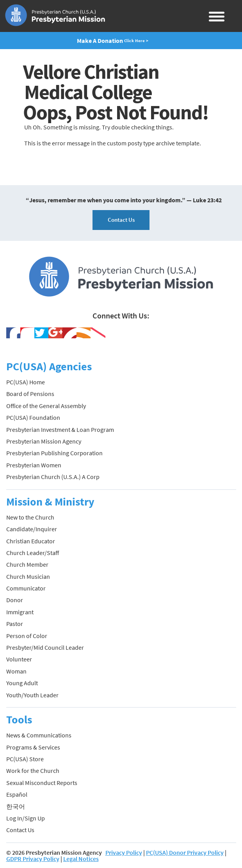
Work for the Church (33, 771)
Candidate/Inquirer (32, 529)
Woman (16, 671)
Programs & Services (33, 747)
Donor (15, 600)
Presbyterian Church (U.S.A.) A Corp (53, 477)
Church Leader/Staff (33, 553)
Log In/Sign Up (26, 818)
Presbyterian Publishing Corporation (54, 453)
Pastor (15, 624)
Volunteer (19, 659)
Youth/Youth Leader (32, 695)
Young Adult (22, 683)
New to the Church (30, 517)
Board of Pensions (30, 394)
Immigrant (20, 612)
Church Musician (28, 576)
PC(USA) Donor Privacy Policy (185, 852)
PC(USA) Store (25, 759)
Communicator (26, 588)
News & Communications (39, 735)
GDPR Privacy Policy (33, 859)
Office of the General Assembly (46, 406)
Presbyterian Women (34, 465)
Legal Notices (81, 859)
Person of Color (27, 636)
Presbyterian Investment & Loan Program (60, 430)
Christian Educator (31, 541)
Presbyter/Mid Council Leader (45, 647)
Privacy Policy (124, 852)
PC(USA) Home (26, 382)
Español (17, 794)
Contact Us (121, 220)
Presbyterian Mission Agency (44, 441)
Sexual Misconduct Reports (42, 783)
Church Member (27, 564)
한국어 (16, 806)
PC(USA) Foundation (33, 417)
